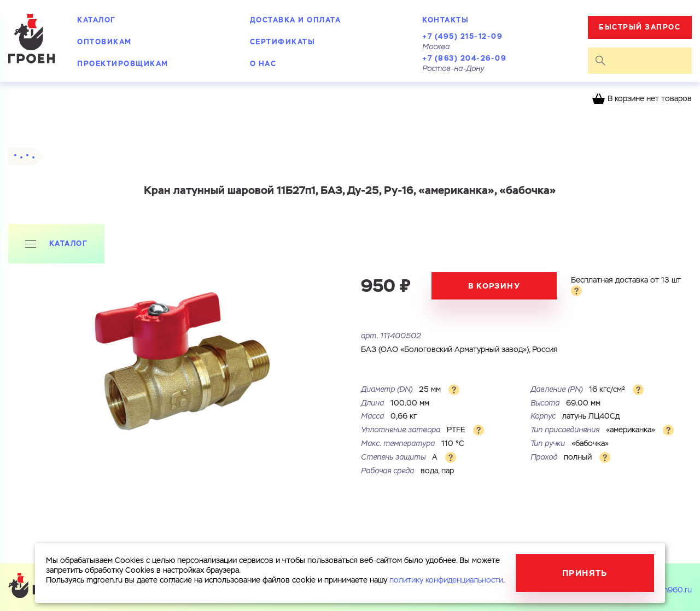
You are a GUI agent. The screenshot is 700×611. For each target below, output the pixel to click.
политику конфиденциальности (446, 580)
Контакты (445, 20)
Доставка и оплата (296, 20)
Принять (585, 573)
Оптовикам (104, 42)
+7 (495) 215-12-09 (462, 36)
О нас (263, 64)
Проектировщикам (123, 64)
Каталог (97, 20)
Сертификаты (283, 42)
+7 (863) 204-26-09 (464, 58)
